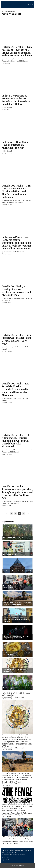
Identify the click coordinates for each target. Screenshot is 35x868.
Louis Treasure (17, 200)
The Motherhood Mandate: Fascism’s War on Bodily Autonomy (17, 587)
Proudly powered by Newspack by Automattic (14, 855)
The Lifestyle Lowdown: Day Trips (14, 537)
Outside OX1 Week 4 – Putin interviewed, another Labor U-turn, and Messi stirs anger (17, 339)
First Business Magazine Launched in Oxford (17, 571)
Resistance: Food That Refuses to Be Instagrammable (14, 654)
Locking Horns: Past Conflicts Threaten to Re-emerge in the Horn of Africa (17, 603)
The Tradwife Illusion (10, 554)
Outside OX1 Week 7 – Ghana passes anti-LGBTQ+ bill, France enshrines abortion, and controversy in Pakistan (17, 51)
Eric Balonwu (12, 61)
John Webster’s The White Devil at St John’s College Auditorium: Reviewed (16, 637)
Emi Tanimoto (8, 59)
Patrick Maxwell (18, 59)
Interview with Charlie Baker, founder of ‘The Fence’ (14, 781)
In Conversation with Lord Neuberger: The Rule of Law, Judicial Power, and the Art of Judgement (16, 619)
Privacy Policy (5, 857)
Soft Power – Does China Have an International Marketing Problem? (15, 145)
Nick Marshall (24, 61)
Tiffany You (17, 298)
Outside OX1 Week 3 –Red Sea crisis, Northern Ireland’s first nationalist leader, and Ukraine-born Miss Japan (16, 389)
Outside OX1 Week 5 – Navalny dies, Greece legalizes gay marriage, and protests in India (16, 291)
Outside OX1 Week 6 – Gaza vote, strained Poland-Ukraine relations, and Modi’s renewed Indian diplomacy (16, 191)
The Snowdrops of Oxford (11, 688)
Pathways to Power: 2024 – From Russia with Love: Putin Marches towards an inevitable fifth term (16, 100)
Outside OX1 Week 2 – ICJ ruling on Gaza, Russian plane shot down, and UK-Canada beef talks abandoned (16, 441)
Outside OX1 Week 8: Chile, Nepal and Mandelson (15, 670)
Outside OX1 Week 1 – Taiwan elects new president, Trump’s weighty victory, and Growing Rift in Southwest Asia (17, 492)
